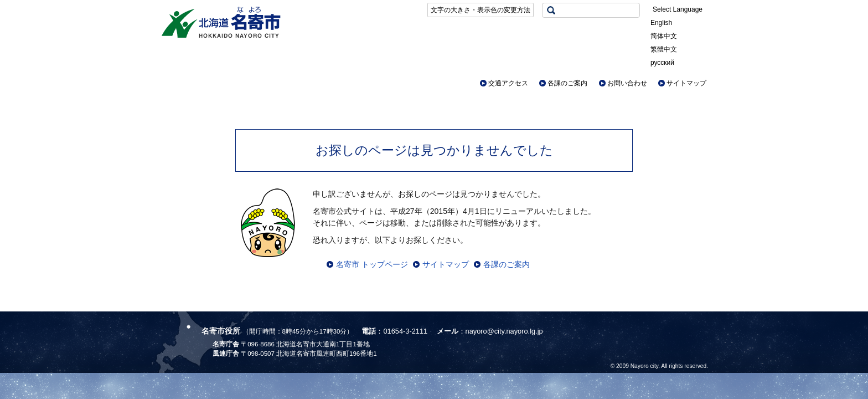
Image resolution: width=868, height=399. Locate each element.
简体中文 (664, 36)
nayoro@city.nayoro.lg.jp (504, 331)
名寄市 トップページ (372, 264)
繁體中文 (664, 49)
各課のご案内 (567, 83)
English (661, 23)
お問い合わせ (627, 83)
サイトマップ (686, 83)
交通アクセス (508, 83)
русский (662, 63)
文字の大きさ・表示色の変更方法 (480, 10)
